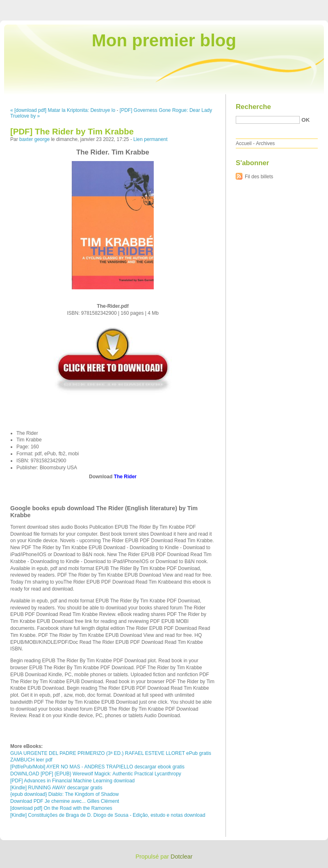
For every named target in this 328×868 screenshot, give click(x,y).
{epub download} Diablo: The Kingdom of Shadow (65, 794)
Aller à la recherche (304, 6)
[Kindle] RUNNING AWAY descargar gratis (56, 788)
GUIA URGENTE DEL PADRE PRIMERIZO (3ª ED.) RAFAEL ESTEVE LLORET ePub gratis (111, 753)
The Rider (125, 477)
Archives (265, 143)
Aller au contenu (227, 6)
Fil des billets (259, 177)
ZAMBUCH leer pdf (31, 760)
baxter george (34, 139)
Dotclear (182, 857)
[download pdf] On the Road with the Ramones (61, 808)
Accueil (244, 143)
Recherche (253, 107)
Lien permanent (150, 139)
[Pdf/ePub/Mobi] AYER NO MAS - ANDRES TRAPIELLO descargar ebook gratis (97, 767)
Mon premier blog (164, 40)
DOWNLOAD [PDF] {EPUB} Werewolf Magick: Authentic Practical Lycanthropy (96, 774)
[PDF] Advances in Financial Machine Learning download (73, 781)
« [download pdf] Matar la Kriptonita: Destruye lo (63, 110)
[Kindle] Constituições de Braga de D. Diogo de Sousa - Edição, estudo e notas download (108, 815)
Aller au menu (264, 6)
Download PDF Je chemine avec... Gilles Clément (65, 801)
